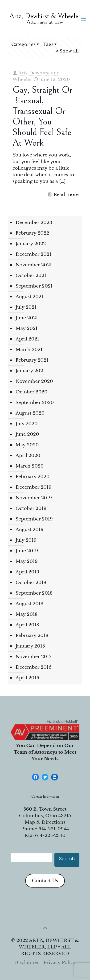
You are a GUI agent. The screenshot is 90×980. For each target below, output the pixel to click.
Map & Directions (45, 822)
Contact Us (45, 881)
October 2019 (31, 508)
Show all (67, 51)
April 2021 (27, 339)
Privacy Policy (60, 962)
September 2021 (34, 286)
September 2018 (34, 593)
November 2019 (34, 498)
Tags (51, 44)
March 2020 (30, 466)
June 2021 (27, 318)
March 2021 (29, 350)
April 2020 (28, 455)
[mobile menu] (84, 19)
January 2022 (31, 244)
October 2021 (31, 275)
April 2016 (27, 678)
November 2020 (34, 381)
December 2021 (33, 254)
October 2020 (32, 392)
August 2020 (30, 413)
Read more (66, 194)
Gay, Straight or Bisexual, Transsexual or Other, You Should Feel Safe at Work (42, 116)
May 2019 (27, 561)
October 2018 (31, 582)
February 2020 (33, 477)
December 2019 (33, 487)
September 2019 (34, 519)
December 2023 (34, 222)
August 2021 (29, 297)
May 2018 (27, 614)
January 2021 (30, 371)
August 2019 (29, 530)
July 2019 (26, 540)
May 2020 (27, 445)
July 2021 (26, 307)
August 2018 (29, 604)
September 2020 (35, 402)
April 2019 (27, 572)
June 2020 (27, 434)
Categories (26, 44)
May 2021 (27, 328)
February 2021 (32, 360)
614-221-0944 (54, 829)
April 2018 (27, 625)
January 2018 (30, 646)
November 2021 (34, 265)
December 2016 (33, 667)
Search (67, 859)
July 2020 (27, 424)
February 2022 (32, 233)
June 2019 (27, 551)
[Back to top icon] (45, 928)
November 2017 (33, 657)
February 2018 (32, 635)
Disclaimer (27, 962)
